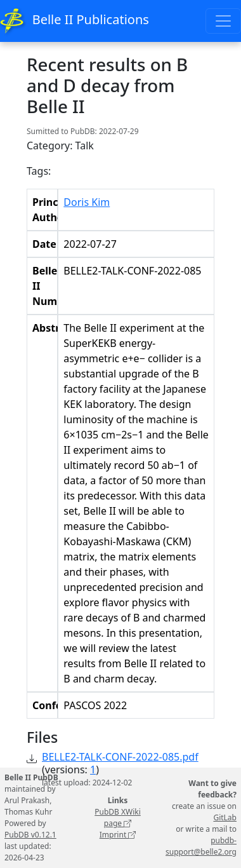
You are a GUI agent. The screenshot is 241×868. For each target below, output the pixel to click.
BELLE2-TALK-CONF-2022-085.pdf (120, 757)
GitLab (225, 817)
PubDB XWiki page (118, 817)
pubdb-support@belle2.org (201, 846)
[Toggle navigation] (223, 21)
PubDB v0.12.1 (30, 835)
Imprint (118, 835)
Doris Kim (87, 202)
